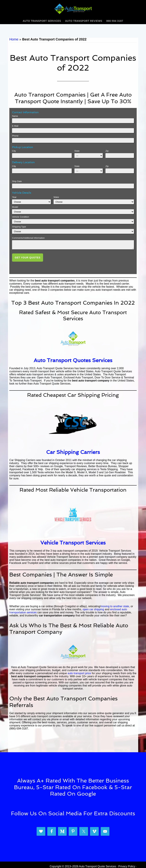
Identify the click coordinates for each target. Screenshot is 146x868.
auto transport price (79, 673)
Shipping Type (19, 227)
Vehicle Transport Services (73, 543)
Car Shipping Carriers (73, 452)
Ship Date (17, 181)
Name (15, 116)
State (77, 151)
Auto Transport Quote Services (73, 9)
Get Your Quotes (28, 258)
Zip (107, 151)
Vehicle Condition (21, 217)
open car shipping (93, 609)
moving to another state (115, 606)
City (14, 151)
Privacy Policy (127, 866)
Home (14, 39)
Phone (15, 136)
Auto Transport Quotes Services (73, 360)
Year (14, 197)
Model (15, 207)
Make (56, 197)
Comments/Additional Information (28, 238)
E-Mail (15, 126)
